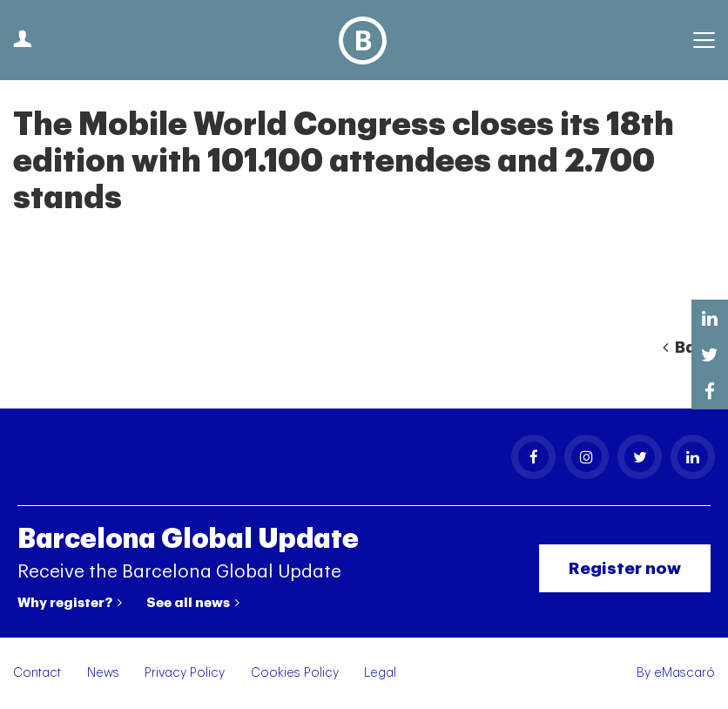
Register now (625, 568)
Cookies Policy (295, 673)
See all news (193, 603)
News (103, 673)
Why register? (70, 603)
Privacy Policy (185, 673)
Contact (37, 673)
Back (689, 348)
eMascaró (684, 673)
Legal (380, 673)
